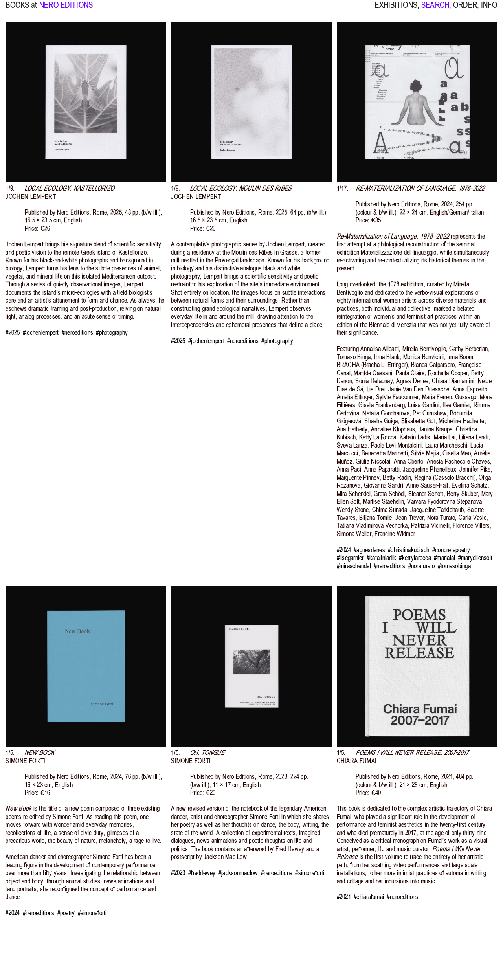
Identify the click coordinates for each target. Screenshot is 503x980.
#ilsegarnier (350, 558)
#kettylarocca (415, 558)
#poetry (66, 913)
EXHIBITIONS (396, 10)
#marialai (444, 558)
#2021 (344, 897)
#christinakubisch (408, 550)
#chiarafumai (369, 897)
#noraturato (422, 566)
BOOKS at (21, 10)
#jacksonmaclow (238, 873)
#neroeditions (77, 332)
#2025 (13, 332)
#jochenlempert (41, 332)
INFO (489, 10)
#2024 (344, 550)
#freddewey (202, 873)
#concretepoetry (451, 550)
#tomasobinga (454, 566)
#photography (112, 332)
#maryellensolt (475, 558)
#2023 (178, 873)
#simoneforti (92, 913)
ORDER (465, 10)
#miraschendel (354, 566)
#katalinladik (381, 558)
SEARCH (435, 10)
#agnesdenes (369, 550)
